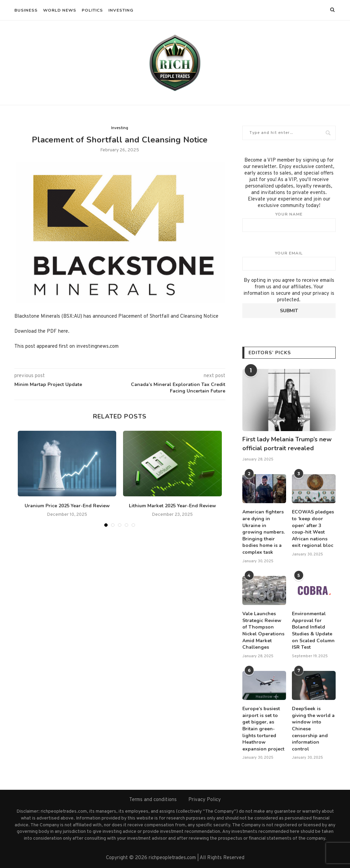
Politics (92, 10)
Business (26, 10)
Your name (289, 222)
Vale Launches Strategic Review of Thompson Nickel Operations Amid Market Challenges (263, 630)
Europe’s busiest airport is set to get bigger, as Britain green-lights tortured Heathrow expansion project (263, 729)
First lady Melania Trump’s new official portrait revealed (287, 444)
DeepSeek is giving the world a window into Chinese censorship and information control (313, 729)
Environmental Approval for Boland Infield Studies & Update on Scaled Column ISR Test (313, 630)
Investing (121, 10)
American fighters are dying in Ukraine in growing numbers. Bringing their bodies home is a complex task (264, 532)
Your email (289, 261)
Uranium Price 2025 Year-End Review (67, 506)
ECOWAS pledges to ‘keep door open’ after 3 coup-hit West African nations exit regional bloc (313, 529)
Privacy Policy (205, 800)
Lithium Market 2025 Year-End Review (172, 506)
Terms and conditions (153, 800)
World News (60, 10)
